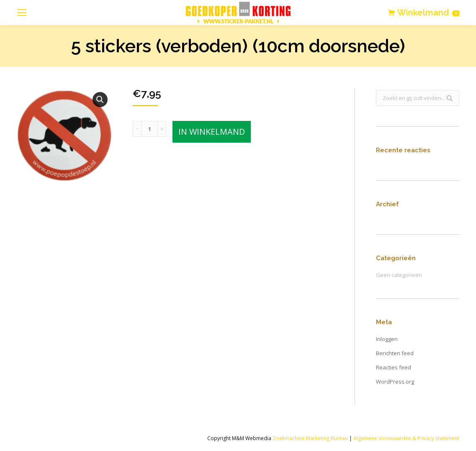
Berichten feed (395, 353)
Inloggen (387, 339)
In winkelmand (212, 132)
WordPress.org (395, 382)
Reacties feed (394, 367)
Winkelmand (428, 13)
